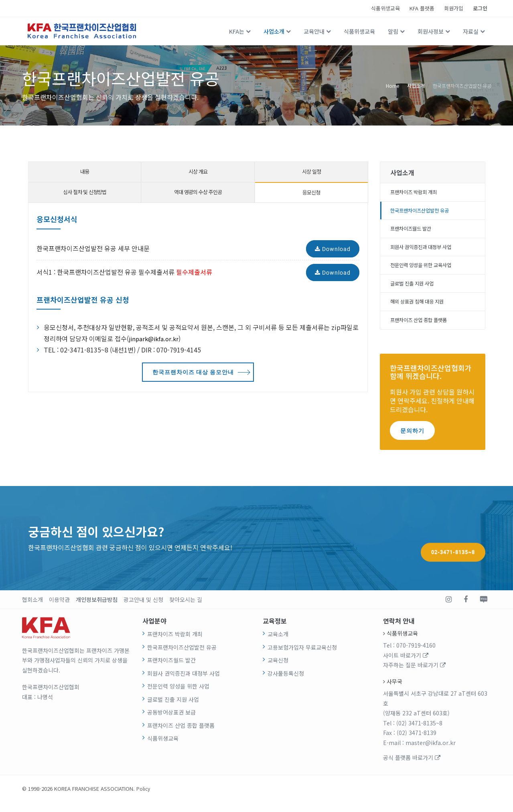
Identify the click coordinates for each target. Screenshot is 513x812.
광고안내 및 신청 (143, 609)
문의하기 (412, 440)
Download (333, 249)
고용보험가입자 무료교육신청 (302, 656)
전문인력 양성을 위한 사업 (178, 696)
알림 (393, 31)
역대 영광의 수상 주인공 (198, 192)
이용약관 (59, 609)
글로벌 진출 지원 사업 (416, 290)
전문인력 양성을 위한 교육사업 (427, 271)
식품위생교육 (385, 8)
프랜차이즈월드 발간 (415, 232)
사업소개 (274, 31)
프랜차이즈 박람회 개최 (418, 193)
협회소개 (32, 609)
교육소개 (278, 644)
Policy (144, 798)
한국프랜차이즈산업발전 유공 (462, 85)
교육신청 (278, 670)
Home (392, 85)
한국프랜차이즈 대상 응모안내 (193, 372)
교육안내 (314, 31)
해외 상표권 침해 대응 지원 (422, 310)
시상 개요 (198, 171)
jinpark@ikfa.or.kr (155, 338)
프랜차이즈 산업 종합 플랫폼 (424, 329)
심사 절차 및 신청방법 (85, 192)
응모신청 (311, 192)
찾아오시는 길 (186, 609)
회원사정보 (431, 31)
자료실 (471, 31)
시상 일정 (311, 171)
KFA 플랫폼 (422, 8)
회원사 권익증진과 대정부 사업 (427, 251)
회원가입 (454, 8)
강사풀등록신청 (286, 682)
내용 (85, 171)
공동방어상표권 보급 (171, 722)
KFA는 (237, 31)
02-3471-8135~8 (453, 547)
